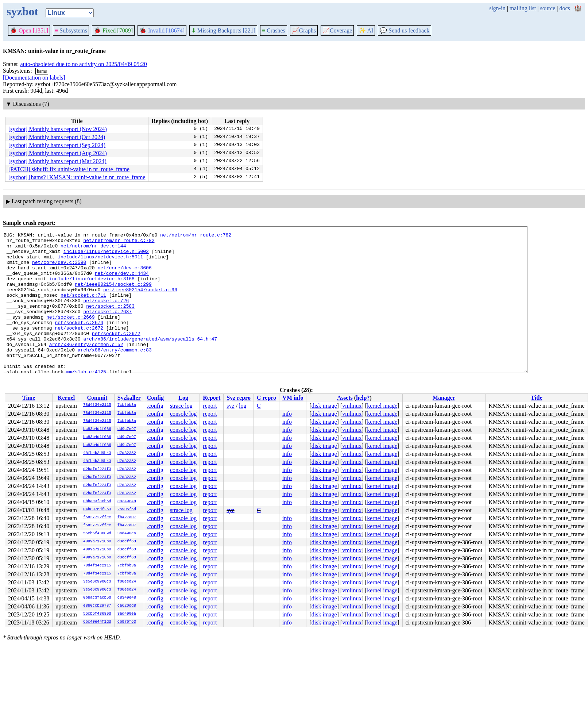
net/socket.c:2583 (110, 322)
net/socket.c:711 (83, 309)
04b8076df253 (97, 510)
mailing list (523, 8)
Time (29, 398)
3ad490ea (127, 534)
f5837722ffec (97, 518)
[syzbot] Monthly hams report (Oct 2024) (57, 137)
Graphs (304, 30)
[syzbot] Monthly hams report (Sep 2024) (57, 145)
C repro (266, 398)
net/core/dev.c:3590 (59, 270)
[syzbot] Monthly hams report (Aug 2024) (58, 153)
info (287, 414)
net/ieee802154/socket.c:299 (113, 296)
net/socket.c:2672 (79, 349)
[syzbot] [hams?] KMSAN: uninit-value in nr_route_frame (77, 177)
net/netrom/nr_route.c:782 (196, 237)
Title (537, 398)
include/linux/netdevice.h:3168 (92, 289)
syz (230, 406)
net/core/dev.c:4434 (122, 283)
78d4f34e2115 (97, 405)
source (548, 8)
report (210, 406)
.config (155, 406)
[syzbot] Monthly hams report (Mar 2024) (57, 161)
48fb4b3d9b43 (97, 453)
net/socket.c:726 (106, 316)
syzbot (22, 11)
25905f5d (127, 510)
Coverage (337, 30)
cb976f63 (127, 622)
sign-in (497, 8)
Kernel (66, 398)
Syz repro (239, 398)
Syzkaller (129, 398)
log (243, 406)
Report (212, 398)
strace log (181, 406)
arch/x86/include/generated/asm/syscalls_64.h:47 (150, 362)
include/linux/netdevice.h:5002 (106, 257)
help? (363, 398)
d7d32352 (127, 453)
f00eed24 (127, 582)
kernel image (382, 406)
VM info (293, 398)
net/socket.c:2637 (107, 329)
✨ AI (366, 30)
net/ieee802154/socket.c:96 (140, 303)
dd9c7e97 (127, 429)
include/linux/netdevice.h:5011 (100, 263)
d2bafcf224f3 (97, 469)
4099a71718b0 (97, 542)
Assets (345, 398)
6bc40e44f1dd (97, 622)
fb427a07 (127, 518)
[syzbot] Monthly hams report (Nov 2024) (58, 129)
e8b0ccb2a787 (97, 606)
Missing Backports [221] (223, 30)
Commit (97, 398)
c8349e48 (127, 501)
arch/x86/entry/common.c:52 (86, 368)
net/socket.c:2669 (71, 335)
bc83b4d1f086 (97, 429)
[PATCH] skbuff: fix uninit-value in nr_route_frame (69, 169)
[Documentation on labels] (34, 78)
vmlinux (352, 406)
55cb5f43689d (97, 534)
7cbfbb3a (127, 405)
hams (42, 71)
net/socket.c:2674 (79, 342)
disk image (324, 406)
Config (155, 398)
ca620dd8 (127, 606)
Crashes (274, 30)
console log (183, 414)
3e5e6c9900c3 (97, 582)
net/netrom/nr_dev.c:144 (93, 250)
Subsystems (71, 30)
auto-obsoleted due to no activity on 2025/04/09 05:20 (84, 64)
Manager (444, 398)
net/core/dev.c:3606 (124, 276)
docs (564, 8)
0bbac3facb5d (97, 501)
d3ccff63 (127, 542)
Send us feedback (405, 30)
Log (183, 398)
